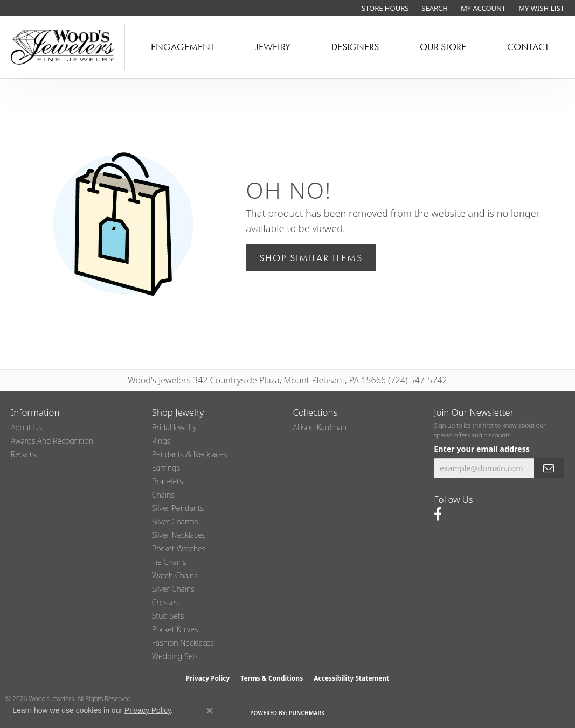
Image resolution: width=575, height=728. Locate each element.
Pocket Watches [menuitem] (179, 548)
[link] (384, 8)
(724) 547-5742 (418, 380)
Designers (355, 47)
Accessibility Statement (351, 678)
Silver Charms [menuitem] (175, 521)
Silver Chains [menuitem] (173, 589)
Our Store (443, 47)
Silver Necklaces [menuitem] (179, 535)
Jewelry (273, 47)
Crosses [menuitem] (165, 602)
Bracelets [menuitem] (168, 481)
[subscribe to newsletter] (549, 468)
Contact (528, 47)
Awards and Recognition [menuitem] (52, 441)
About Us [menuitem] (26, 427)
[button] (434, 8)
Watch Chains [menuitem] (175, 575)
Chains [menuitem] (163, 495)
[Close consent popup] (210, 711)
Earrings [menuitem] (166, 468)
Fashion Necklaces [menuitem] (183, 643)
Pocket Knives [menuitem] (175, 629)
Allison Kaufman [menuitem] (320, 427)
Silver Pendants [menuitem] (178, 508)
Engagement (183, 47)
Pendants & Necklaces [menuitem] (190, 454)
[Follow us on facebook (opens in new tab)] (438, 514)
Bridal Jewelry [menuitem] (174, 427)
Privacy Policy (208, 678)
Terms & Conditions (272, 678)
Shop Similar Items (311, 258)
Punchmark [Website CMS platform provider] (307, 713)
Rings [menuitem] (161, 441)
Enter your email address (482, 449)
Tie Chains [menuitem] (169, 562)
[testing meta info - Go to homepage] (63, 47)
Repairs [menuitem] (23, 454)
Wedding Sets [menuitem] (175, 656)
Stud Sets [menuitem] (168, 616)
